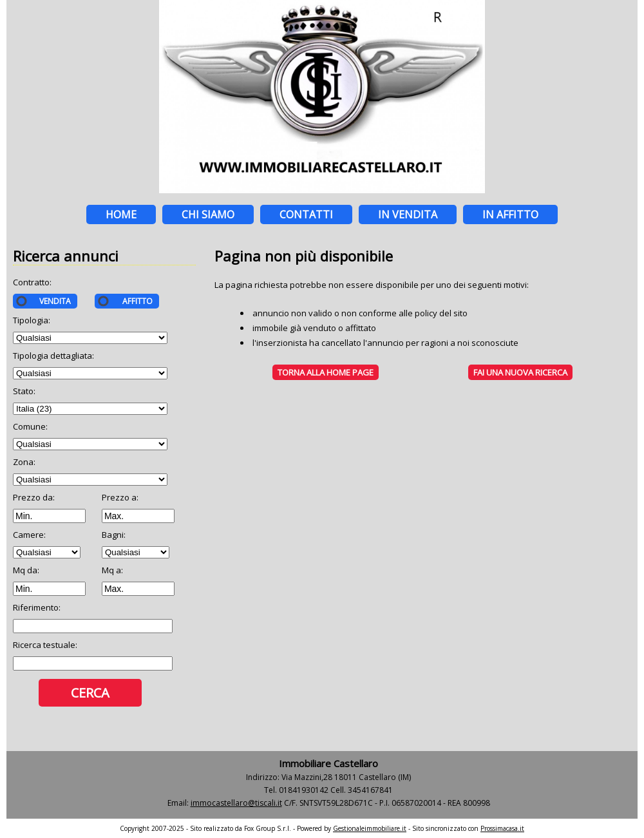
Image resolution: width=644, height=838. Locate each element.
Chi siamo (208, 214)
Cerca (90, 693)
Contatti (306, 214)
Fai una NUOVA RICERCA (520, 372)
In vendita (408, 214)
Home (121, 214)
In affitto (510, 214)
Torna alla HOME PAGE (326, 372)
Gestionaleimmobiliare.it (370, 828)
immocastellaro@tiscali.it (236, 803)
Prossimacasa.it (502, 828)
